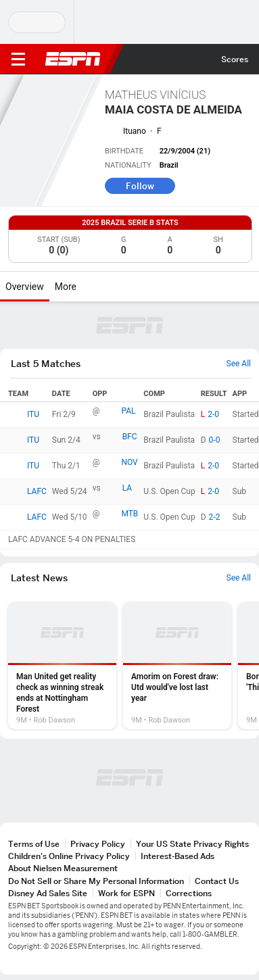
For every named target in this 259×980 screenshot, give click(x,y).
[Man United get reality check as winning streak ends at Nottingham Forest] (62, 666)
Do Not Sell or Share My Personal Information (96, 881)
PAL (128, 411)
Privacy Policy (98, 844)
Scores (235, 59)
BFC (130, 437)
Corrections (189, 893)
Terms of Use (34, 844)
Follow (140, 186)
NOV (129, 462)
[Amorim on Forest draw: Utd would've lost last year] (177, 666)
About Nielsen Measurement (63, 868)
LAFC (37, 491)
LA (127, 488)
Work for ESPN (126, 893)
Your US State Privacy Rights (192, 844)
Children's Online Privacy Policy (69, 856)
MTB (129, 514)
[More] (87, 287)
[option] (62, 666)
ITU (33, 414)
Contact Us (217, 881)
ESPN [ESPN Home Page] (73, 59)
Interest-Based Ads (178, 856)
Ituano (135, 131)
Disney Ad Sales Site (48, 893)
